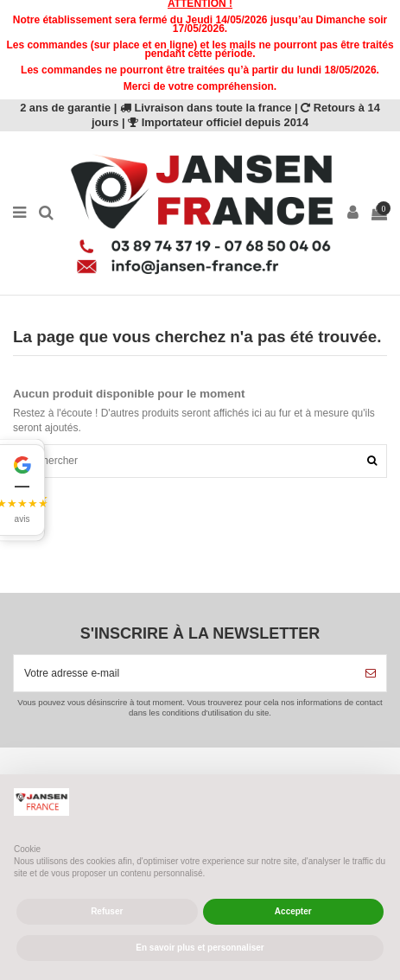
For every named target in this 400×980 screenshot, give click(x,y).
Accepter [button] (293, 911)
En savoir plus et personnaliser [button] (200, 948)
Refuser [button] (107, 911)
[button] (22, 490)
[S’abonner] (371, 673)
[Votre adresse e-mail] (184, 673)
